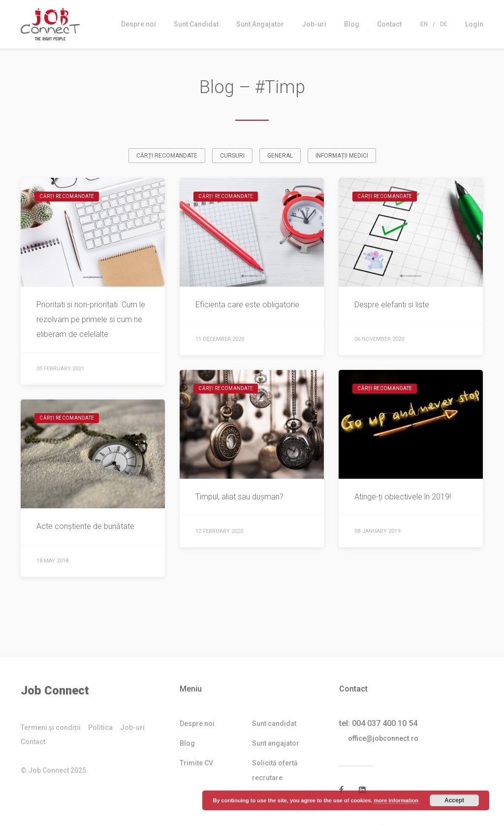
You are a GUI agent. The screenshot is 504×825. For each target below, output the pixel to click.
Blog (352, 24)
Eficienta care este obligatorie (247, 305)
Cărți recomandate (167, 156)
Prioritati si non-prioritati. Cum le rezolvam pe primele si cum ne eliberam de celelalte (91, 320)
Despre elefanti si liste (392, 305)
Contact (389, 24)
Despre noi (139, 24)
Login (474, 24)
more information (396, 800)
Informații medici (342, 156)
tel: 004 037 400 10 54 (378, 724)
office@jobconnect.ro (386, 739)
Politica (100, 728)
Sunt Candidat (196, 24)
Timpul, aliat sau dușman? (239, 497)
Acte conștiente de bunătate (85, 527)
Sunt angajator (276, 744)
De (444, 24)
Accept (454, 800)
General (280, 156)
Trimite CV (196, 763)
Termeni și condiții (51, 728)
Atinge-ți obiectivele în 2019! (403, 497)
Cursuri (232, 156)
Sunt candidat (274, 724)
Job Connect (55, 691)
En (424, 24)
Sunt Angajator (260, 24)
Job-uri (314, 24)
